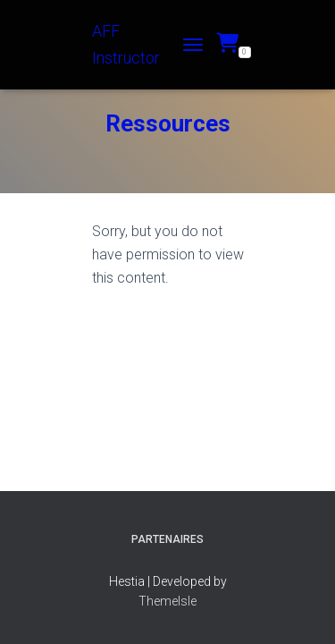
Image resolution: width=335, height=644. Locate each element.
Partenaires (167, 539)
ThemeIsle (167, 601)
